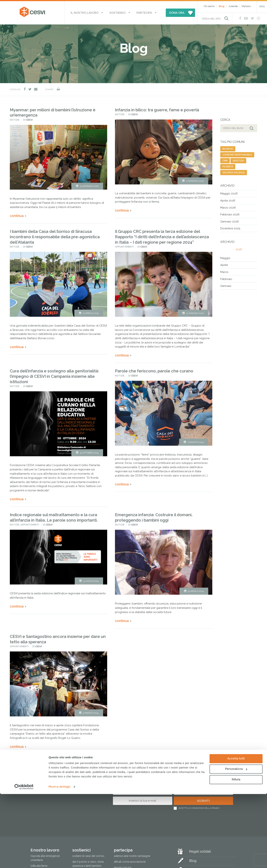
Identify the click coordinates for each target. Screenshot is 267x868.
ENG (262, 6)
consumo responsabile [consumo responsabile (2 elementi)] (237, 154)
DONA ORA (170, 12)
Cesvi (29, 119)
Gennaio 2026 (230, 220)
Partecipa (140, 12)
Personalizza (236, 843)
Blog (222, 6)
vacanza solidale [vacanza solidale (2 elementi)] (234, 171)
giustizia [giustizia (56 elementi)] (238, 160)
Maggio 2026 (229, 192)
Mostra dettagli (60, 861)
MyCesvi (246, 6)
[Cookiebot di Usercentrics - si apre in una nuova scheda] (24, 861)
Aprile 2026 (228, 199)
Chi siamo (209, 6)
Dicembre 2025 (230, 227)
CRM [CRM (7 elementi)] (225, 160)
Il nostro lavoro (89, 12)
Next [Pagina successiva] (76, 760)
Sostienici (118, 12)
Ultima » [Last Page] (90, 760)
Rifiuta (236, 854)
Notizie (15, 119)
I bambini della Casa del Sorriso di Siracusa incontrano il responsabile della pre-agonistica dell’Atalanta (55, 236)
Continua (17, 215)
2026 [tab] (239, 248)
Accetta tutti (236, 833)
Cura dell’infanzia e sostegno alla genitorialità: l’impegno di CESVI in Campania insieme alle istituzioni (54, 375)
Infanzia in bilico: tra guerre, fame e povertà (157, 109)
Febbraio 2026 (230, 213)
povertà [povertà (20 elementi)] (228, 166)
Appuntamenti (124, 246)
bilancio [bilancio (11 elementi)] (228, 148)
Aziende (233, 6)
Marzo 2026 (228, 206)
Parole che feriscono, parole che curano (154, 370)
